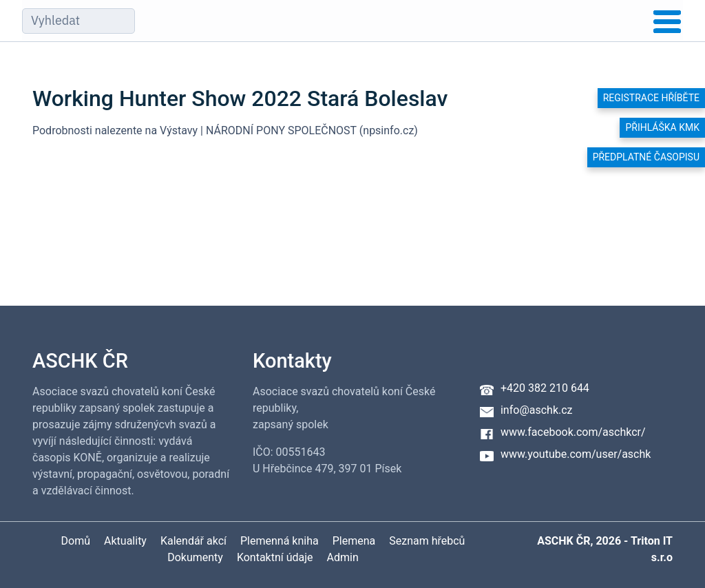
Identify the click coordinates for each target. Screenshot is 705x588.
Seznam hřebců (427, 541)
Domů (76, 541)
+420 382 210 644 (545, 388)
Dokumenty (195, 557)
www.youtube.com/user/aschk (576, 454)
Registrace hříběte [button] (651, 98)
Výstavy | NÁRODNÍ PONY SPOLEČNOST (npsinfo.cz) (289, 130)
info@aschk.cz (537, 410)
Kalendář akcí (193, 541)
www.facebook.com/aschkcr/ (573, 432)
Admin (343, 557)
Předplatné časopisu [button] (646, 157)
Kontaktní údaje (275, 557)
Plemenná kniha (280, 541)
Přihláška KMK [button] (662, 127)
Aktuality (125, 541)
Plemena (354, 541)
